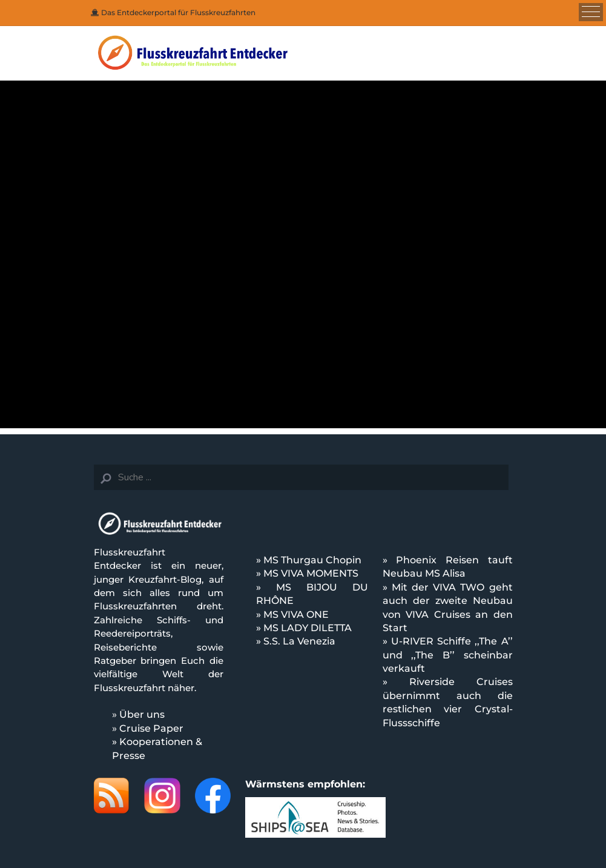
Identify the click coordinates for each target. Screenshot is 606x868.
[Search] (301, 477)
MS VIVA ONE (296, 615)
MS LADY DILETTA (308, 628)
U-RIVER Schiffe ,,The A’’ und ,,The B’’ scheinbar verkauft (448, 655)
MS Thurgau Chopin (312, 560)
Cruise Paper (151, 728)
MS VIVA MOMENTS (311, 573)
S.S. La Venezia (299, 641)
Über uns (142, 714)
